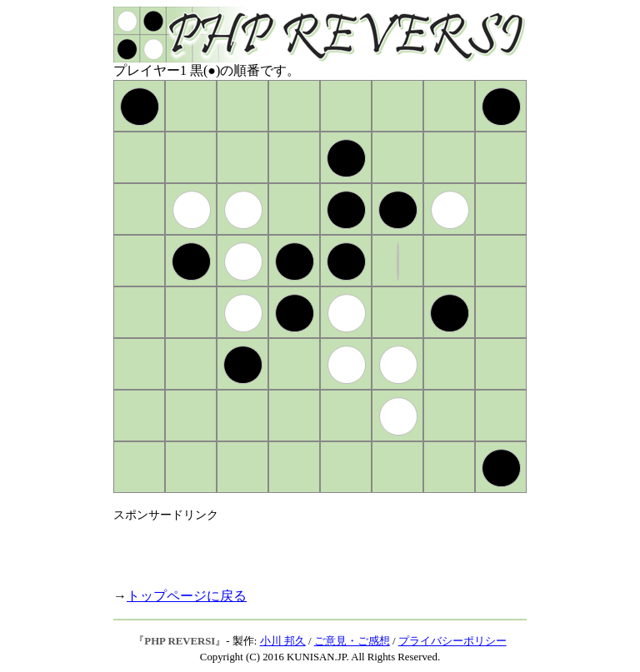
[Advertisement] (308, 548)
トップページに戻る (187, 596)
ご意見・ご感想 (352, 641)
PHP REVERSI (180, 641)
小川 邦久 (283, 641)
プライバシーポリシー (452, 641)
